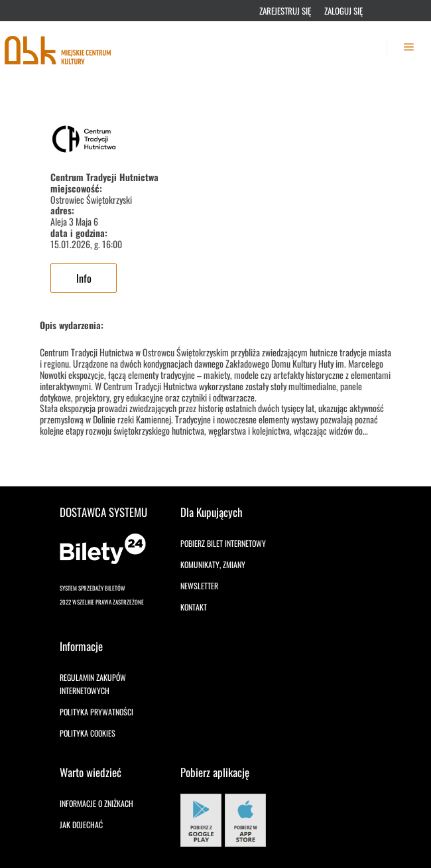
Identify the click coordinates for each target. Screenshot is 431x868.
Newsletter (199, 586)
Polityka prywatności (96, 712)
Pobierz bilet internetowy (223, 543)
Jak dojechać (81, 825)
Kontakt (194, 607)
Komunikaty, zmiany (213, 564)
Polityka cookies (88, 733)
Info (84, 278)
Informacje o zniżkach (96, 803)
